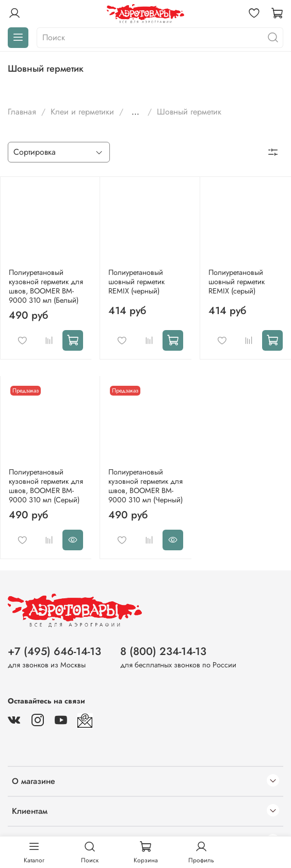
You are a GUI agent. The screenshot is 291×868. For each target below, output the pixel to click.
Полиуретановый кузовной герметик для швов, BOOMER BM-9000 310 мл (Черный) (145, 486)
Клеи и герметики (82, 112)
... (135, 112)
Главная (22, 112)
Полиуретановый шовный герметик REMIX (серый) (237, 282)
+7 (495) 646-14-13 (54, 651)
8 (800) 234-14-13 (163, 651)
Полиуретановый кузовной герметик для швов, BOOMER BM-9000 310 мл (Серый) (46, 486)
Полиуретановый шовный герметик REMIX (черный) (136, 282)
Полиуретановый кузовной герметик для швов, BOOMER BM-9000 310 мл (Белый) (46, 286)
